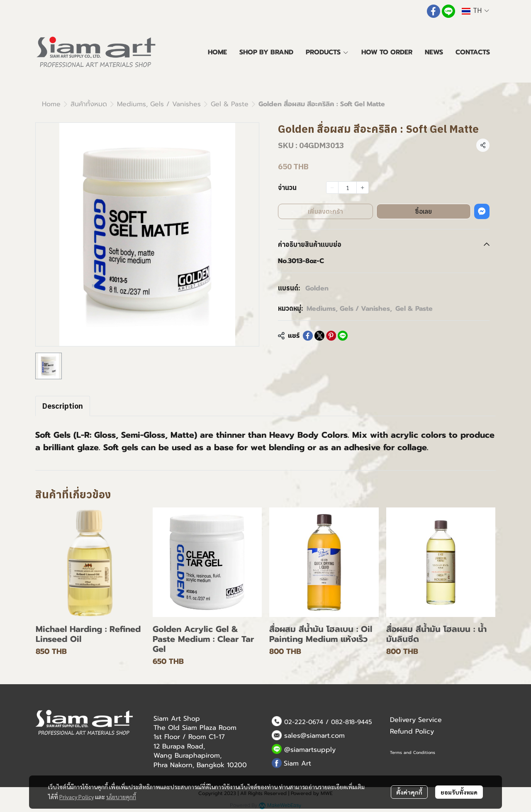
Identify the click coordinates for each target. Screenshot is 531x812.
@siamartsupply (310, 750)
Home (51, 104)
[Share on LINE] (343, 336)
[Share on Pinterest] (331, 336)
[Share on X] (319, 336)
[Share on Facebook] (308, 336)
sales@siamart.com (314, 736)
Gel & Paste (230, 104)
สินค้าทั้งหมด (89, 104)
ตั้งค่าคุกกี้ (409, 792)
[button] (475, 11)
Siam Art (297, 763)
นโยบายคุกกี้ (121, 797)
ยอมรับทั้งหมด (459, 792)
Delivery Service (416, 720)
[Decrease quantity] (332, 188)
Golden (317, 288)
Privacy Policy (77, 797)
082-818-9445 (352, 722)
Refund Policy (412, 732)
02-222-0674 (304, 722)
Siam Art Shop (177, 719)
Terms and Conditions (413, 752)
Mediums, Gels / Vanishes (159, 104)
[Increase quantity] (363, 188)
